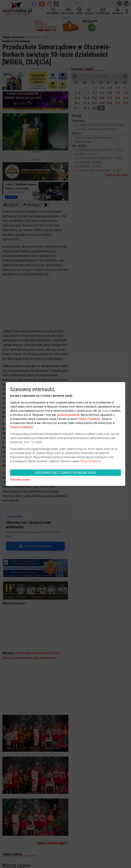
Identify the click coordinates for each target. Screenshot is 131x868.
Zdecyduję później (20, 479)
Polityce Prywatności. (91, 461)
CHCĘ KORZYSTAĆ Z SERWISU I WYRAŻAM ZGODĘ (65, 473)
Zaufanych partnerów (68, 415)
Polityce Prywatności (89, 419)
